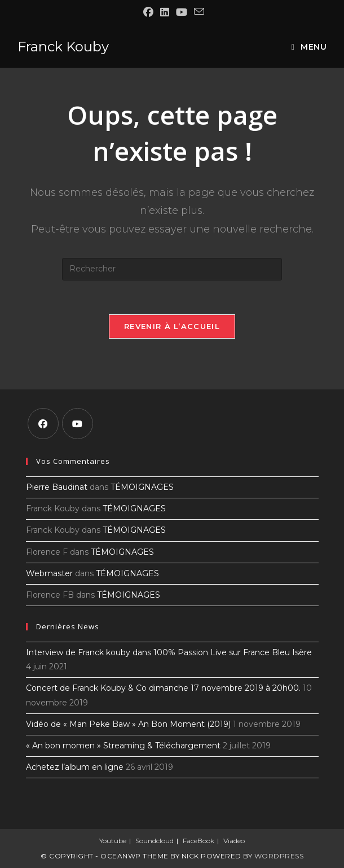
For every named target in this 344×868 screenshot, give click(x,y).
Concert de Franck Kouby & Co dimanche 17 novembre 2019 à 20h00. (163, 688)
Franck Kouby (63, 47)
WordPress (279, 856)
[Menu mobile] (309, 47)
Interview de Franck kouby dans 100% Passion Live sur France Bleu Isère (169, 652)
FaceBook (199, 841)
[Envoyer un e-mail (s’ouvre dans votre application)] (197, 12)
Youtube (113, 841)
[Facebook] (43, 424)
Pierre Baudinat (57, 487)
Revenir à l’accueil (172, 326)
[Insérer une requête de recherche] (172, 269)
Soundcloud (155, 841)
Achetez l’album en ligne (75, 767)
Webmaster (49, 573)
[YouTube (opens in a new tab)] (182, 12)
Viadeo (234, 841)
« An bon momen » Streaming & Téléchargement (123, 746)
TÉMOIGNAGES (142, 487)
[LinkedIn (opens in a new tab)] (165, 12)
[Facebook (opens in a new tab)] (148, 12)
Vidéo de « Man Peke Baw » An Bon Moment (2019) (128, 724)
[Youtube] (78, 424)
